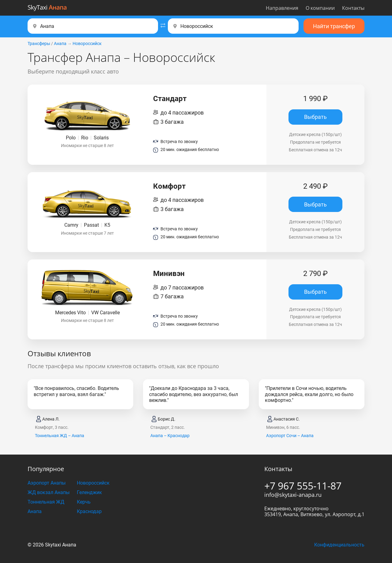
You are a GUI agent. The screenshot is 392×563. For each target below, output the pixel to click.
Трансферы (39, 43)
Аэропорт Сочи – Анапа (290, 436)
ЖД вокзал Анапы (49, 492)
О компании (320, 8)
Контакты (353, 8)
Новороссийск (87, 43)
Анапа (60, 43)
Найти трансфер (334, 26)
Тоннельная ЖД (46, 502)
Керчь (84, 502)
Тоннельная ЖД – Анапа (60, 436)
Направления (282, 8)
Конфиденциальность (339, 545)
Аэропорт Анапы (47, 483)
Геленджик (89, 492)
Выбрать (315, 117)
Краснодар (89, 511)
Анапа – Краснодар (170, 436)
